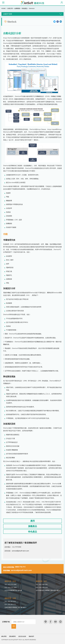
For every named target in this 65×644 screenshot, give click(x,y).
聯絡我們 (31, 632)
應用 (33, 521)
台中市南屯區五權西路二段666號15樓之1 (48, 591)
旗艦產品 (33, 527)
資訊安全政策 (22, 632)
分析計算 (10, 8)
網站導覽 (4, 632)
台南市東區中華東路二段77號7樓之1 (16, 608)
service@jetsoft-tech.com (20, 551)
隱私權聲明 (12, 632)
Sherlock (32, 8)
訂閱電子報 (6, 622)
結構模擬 (17, 8)
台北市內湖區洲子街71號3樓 (13, 591)
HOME (3, 8)
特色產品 (25, 8)
